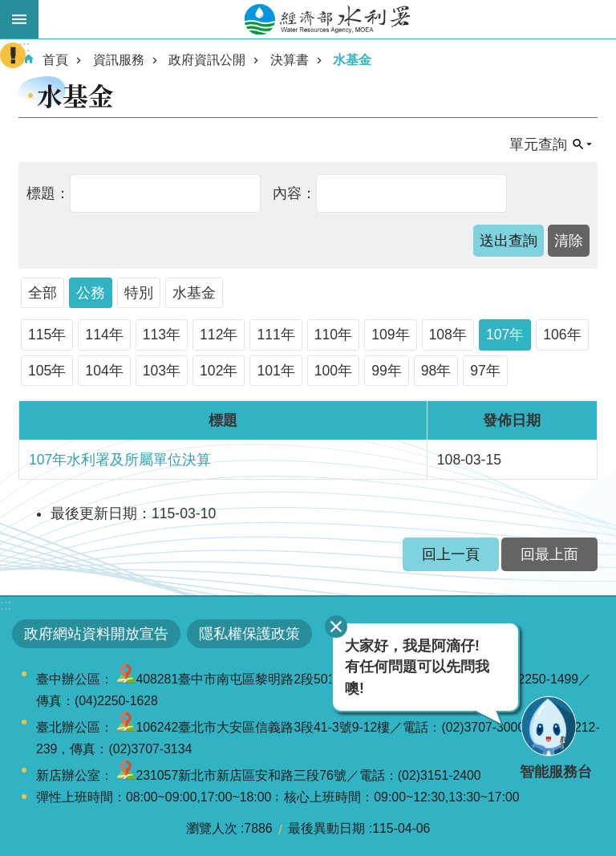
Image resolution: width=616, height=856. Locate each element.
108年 (448, 335)
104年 (104, 371)
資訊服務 (119, 60)
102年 (219, 371)
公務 (91, 293)
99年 (387, 371)
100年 (333, 371)
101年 (276, 371)
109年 (390, 335)
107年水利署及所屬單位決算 (120, 460)
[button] (509, 241)
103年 (162, 371)
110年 (333, 335)
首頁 (55, 60)
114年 (104, 335)
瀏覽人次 (212, 828)
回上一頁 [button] (451, 554)
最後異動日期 (326, 828)
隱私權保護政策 (249, 634)
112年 (219, 335)
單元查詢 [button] (538, 144)
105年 (47, 371)
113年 (162, 335)
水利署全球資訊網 (327, 19)
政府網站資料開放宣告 (96, 634)
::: (6, 605)
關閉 (336, 627)
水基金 (352, 60)
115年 (47, 335)
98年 (436, 371)
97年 (485, 371)
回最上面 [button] (549, 554)
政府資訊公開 (207, 60)
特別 (139, 293)
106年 (562, 335)
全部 (43, 293)
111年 (276, 335)
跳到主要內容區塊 (8, 8)
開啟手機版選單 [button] (19, 19)
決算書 (290, 60)
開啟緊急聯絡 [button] (13, 55)
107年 (505, 335)
